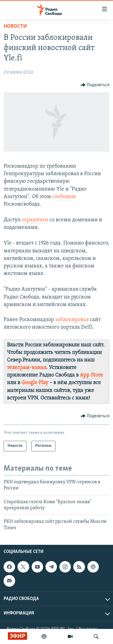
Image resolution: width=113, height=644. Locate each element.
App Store (91, 375)
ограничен (35, 220)
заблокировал (72, 320)
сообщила (64, 197)
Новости (15, 26)
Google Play (35, 383)
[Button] (95, 85)
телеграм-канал (27, 368)
